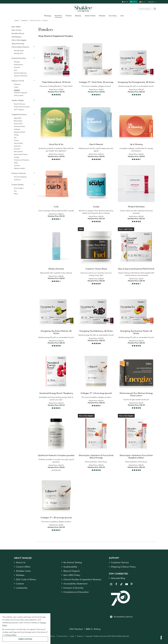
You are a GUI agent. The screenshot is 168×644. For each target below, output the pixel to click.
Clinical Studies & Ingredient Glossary (82, 579)
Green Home (90, 16)
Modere (102, 16)
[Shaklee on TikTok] (121, 583)
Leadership (22, 588)
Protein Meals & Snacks (22, 107)
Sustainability (70, 567)
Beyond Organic (72, 571)
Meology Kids (18, 53)
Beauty (78, 16)
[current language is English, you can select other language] (152, 2)
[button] (161, 638)
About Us (21, 562)
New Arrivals (17, 30)
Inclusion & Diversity (73, 588)
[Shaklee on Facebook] (116, 584)
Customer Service (120, 562)
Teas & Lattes (19, 95)
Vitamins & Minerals (21, 76)
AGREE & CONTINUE (25, 639)
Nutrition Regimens (20, 73)
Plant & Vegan (19, 188)
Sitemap (80, 636)
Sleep (16, 163)
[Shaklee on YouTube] (127, 584)
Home (17, 20)
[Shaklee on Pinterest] (132, 584)
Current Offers (23, 567)
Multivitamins (18, 65)
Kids (15, 70)
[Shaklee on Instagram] (111, 584)
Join (122, 16)
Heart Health (18, 143)
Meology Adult (19, 50)
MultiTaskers (17, 37)
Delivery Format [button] (18, 81)
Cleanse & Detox (20, 126)
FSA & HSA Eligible (19, 40)
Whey (16, 194)
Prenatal (17, 67)
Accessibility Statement (75, 584)
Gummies (17, 84)
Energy (16, 135)
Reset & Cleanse (19, 104)
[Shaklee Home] (84, 9)
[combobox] (146, 9)
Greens (16, 140)
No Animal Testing (73, 562)
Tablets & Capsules (21, 93)
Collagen (17, 129)
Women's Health (19, 168)
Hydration (17, 146)
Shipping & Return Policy (123, 567)
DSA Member (76, 629)
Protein (69, 16)
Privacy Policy (63, 636)
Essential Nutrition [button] (19, 58)
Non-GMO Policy (72, 575)
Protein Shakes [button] (18, 185)
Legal (72, 636)
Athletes (20, 575)
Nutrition (58, 16)
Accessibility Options (123, 617)
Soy (15, 191)
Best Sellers (16, 27)
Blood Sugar (18, 121)
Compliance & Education (76, 592)
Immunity (17, 149)
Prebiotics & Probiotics (22, 160)
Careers (20, 584)
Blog (118, 578)
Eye (15, 138)
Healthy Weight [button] (18, 100)
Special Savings (18, 43)
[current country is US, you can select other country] (142, 2)
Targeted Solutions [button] (19, 114)
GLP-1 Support (19, 110)
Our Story (113, 16)
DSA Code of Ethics (26, 579)
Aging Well (18, 118)
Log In (125, 2)
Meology (48, 16)
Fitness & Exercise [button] (19, 173)
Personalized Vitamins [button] (20, 47)
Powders (17, 90)
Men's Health (18, 152)
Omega (17, 157)
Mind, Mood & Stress (21, 154)
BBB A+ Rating (93, 629)
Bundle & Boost (18, 33)
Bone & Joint (18, 124)
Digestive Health (20, 132)
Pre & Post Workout (20, 177)
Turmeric (17, 166)
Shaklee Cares (23, 571)
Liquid (16, 87)
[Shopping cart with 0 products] (134, 2)
